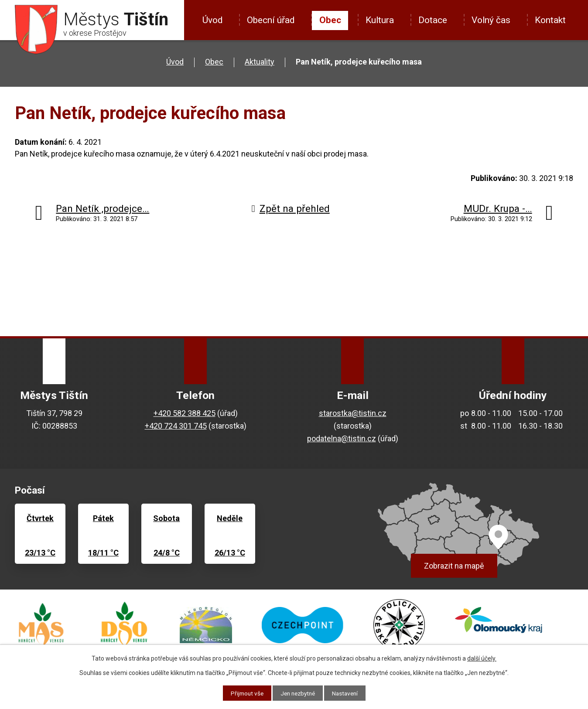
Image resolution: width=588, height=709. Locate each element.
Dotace (433, 20)
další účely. (482, 658)
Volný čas (491, 20)
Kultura (380, 20)
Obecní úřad (271, 20)
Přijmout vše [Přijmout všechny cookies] (244, 693)
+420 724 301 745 (176, 426)
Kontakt (550, 20)
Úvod (212, 20)
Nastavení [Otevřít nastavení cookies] (347, 693)
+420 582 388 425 (185, 413)
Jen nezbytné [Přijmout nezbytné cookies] (298, 693)
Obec (330, 20)
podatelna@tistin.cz (342, 438)
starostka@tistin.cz (353, 413)
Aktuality (260, 62)
